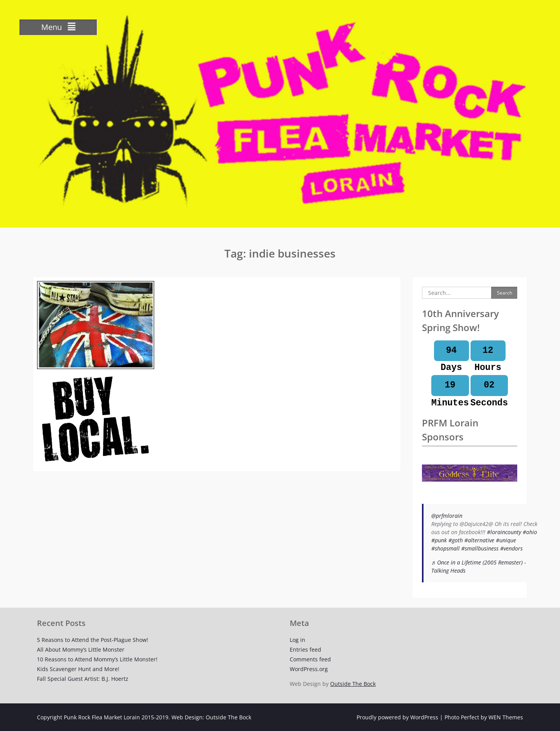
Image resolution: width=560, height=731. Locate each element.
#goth (456, 540)
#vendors (511, 548)
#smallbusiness (480, 548)
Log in (297, 640)
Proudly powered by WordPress (397, 717)
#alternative (479, 540)
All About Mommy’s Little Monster (81, 649)
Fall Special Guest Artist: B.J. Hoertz (83, 679)
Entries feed (305, 649)
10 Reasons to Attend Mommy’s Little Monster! (97, 659)
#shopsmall (445, 548)
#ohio (530, 532)
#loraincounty (504, 532)
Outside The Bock (353, 684)
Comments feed (310, 659)
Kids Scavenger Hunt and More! (78, 669)
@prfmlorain (447, 516)
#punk (439, 540)
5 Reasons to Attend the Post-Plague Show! (93, 640)
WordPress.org (309, 669)
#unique (506, 540)
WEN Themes (506, 717)
